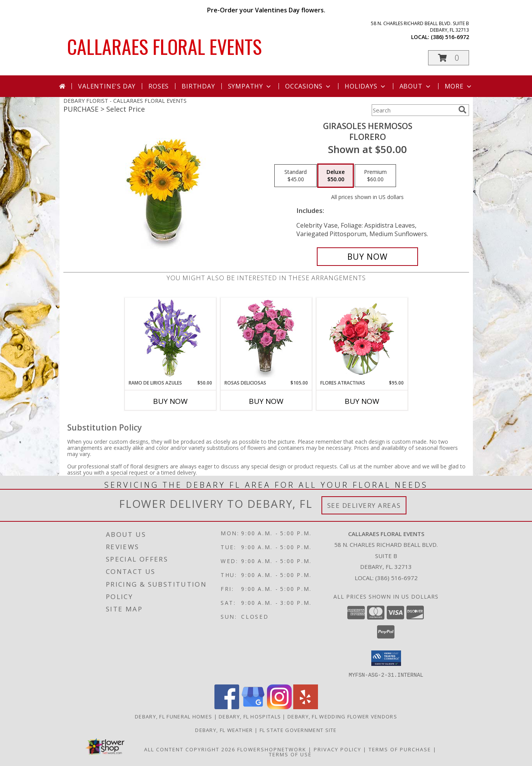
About (416, 86)
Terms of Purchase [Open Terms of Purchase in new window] (400, 749)
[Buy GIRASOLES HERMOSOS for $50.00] (368, 257)
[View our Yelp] (306, 707)
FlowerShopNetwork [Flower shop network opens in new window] (272, 749)
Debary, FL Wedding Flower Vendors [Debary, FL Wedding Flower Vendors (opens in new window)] (342, 716)
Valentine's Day (107, 86)
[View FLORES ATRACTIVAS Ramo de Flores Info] (362, 339)
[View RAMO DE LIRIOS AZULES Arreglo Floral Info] (170, 339)
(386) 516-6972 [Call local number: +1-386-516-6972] (450, 37)
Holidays (365, 86)
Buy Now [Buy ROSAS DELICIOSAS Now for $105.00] (266, 401)
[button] (449, 58)
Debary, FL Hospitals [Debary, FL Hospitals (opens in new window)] (250, 716)
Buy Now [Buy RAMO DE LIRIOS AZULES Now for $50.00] (170, 401)
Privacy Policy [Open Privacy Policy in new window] (337, 749)
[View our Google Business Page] (253, 707)
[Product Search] (413, 110)
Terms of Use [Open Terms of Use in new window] (290, 754)
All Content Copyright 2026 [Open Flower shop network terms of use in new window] (190, 749)
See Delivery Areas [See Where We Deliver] (364, 505)
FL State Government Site (298, 730)
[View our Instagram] (279, 707)
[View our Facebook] (227, 707)
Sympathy (250, 86)
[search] (462, 110)
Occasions (308, 86)
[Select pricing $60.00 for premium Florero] (375, 176)
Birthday (198, 86)
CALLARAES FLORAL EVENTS (165, 46)
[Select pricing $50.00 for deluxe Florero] (336, 176)
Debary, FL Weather (224, 730)
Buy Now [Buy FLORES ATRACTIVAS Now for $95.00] (362, 401)
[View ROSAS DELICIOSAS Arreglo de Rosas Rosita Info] (266, 339)
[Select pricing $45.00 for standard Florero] (296, 176)
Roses (159, 86)
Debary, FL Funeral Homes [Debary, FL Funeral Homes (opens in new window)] (173, 716)
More (459, 86)
